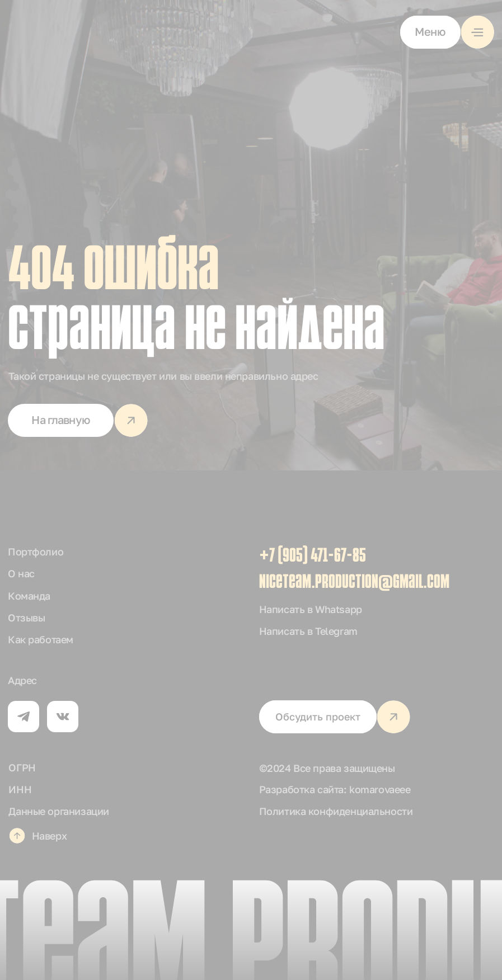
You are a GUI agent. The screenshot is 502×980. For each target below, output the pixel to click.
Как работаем (41, 639)
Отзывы (26, 618)
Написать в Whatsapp (311, 609)
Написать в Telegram (308, 631)
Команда (29, 596)
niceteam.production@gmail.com (354, 583)
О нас (21, 573)
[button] (447, 32)
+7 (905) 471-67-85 (313, 557)
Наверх (49, 836)
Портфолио (36, 552)
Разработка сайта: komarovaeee (335, 789)
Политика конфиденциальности (336, 811)
